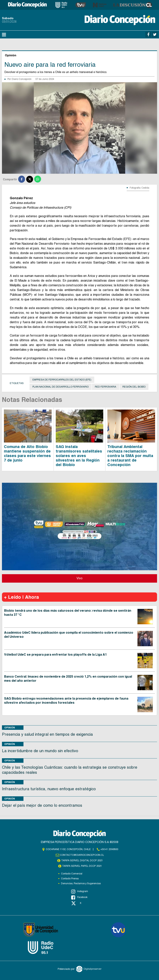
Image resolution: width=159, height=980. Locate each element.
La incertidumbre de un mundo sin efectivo (40, 751)
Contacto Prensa (70, 879)
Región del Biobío (134, 387)
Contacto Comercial (72, 874)
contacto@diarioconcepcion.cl (82, 855)
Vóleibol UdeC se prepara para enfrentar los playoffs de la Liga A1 (55, 655)
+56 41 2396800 (109, 849)
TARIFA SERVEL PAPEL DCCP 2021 (82, 866)
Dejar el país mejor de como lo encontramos (42, 805)
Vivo (79, 578)
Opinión (10, 728)
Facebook (79, 897)
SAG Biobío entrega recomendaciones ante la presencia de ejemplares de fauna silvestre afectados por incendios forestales (66, 701)
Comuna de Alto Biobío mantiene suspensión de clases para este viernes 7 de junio (27, 453)
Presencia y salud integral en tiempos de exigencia (47, 734)
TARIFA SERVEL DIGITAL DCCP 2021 (82, 860)
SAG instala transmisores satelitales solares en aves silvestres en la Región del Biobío (79, 456)
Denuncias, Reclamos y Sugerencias (81, 883)
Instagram (80, 891)
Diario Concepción (22, 79)
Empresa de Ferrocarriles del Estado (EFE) (62, 380)
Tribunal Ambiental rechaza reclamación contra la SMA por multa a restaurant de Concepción (130, 456)
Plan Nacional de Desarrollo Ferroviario (61, 387)
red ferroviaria (106, 387)
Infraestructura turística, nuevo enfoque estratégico (49, 789)
